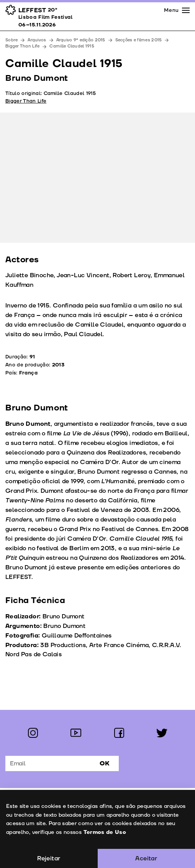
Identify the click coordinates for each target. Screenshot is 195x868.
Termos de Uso (105, 832)
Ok (105, 763)
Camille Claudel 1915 (72, 46)
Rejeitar (49, 858)
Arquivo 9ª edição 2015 (81, 40)
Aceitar (146, 858)
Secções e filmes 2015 (139, 40)
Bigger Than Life (22, 46)
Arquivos (37, 40)
